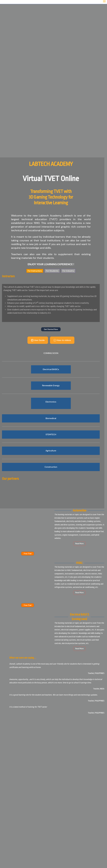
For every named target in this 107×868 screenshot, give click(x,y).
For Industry (67, 271)
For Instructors (34, 271)
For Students (51, 271)
